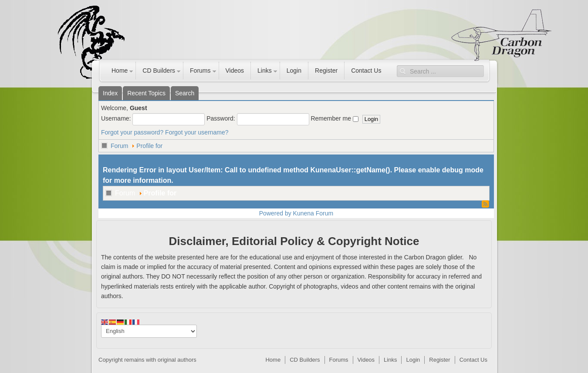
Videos (235, 71)
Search (185, 93)
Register (326, 71)
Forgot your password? (132, 132)
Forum (119, 146)
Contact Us (366, 71)
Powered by (275, 213)
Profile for (149, 146)
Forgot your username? (197, 132)
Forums (200, 71)
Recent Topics (146, 93)
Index (110, 93)
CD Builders (159, 71)
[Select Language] (149, 331)
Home (120, 71)
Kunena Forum (313, 213)
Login (294, 71)
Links (265, 71)
